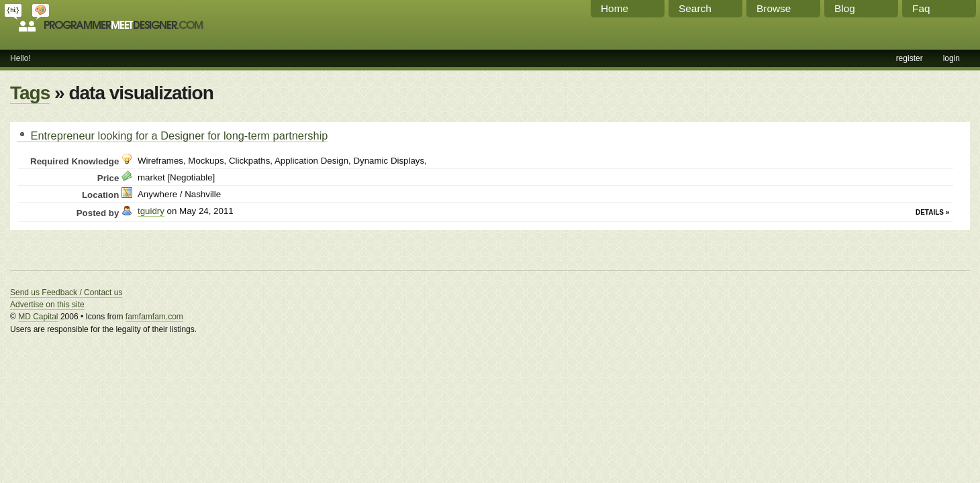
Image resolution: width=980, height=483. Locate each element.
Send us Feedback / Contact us (66, 292)
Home (615, 8)
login (951, 58)
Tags (30, 93)
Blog (845, 8)
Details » (932, 212)
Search (695, 8)
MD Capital (38, 317)
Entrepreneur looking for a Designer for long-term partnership (172, 136)
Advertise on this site (47, 305)
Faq (921, 8)
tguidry (151, 211)
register (910, 58)
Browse (774, 8)
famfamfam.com (154, 317)
